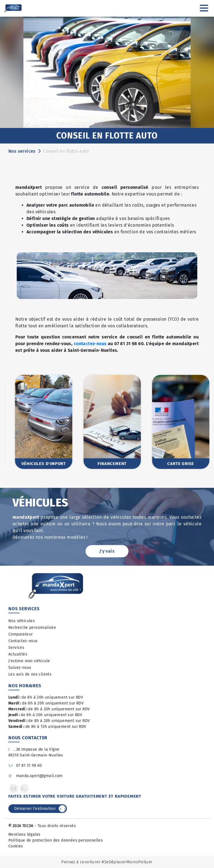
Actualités (18, 654)
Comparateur (20, 634)
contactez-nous (90, 344)
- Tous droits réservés (55, 826)
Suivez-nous (20, 668)
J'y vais (107, 551)
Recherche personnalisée (32, 628)
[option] (38, 422)
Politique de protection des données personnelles (56, 840)
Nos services (22, 151)
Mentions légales (24, 834)
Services (16, 648)
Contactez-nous (23, 641)
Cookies (16, 846)
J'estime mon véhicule (29, 661)
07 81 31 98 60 (25, 766)
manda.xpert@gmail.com (36, 776)
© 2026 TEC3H (21, 826)
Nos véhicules (22, 621)
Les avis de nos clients (30, 674)
